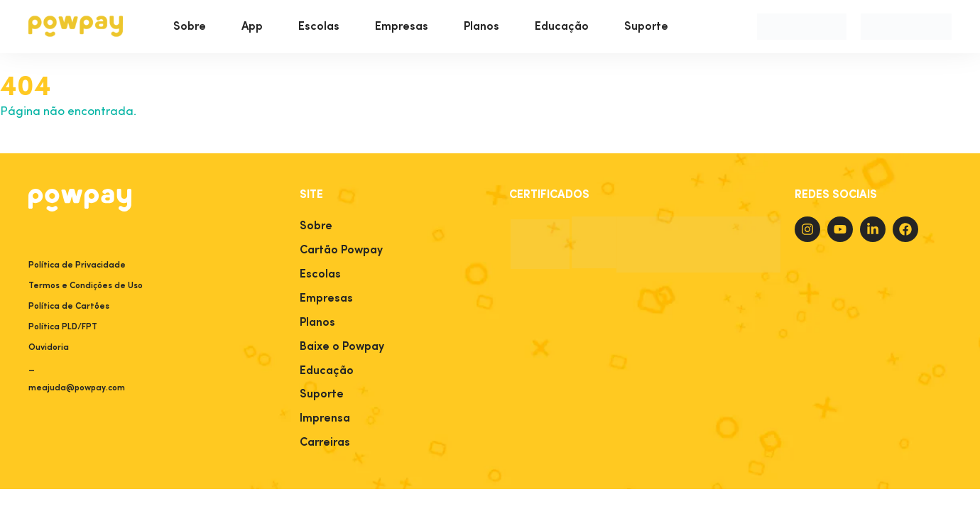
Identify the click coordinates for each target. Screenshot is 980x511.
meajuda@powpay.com (77, 388)
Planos (481, 27)
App (252, 27)
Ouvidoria (49, 348)
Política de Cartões (69, 307)
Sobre (190, 27)
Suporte (646, 27)
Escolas (319, 27)
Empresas (402, 27)
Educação (562, 27)
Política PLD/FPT (63, 327)
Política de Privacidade (77, 265)
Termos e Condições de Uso (86, 286)
